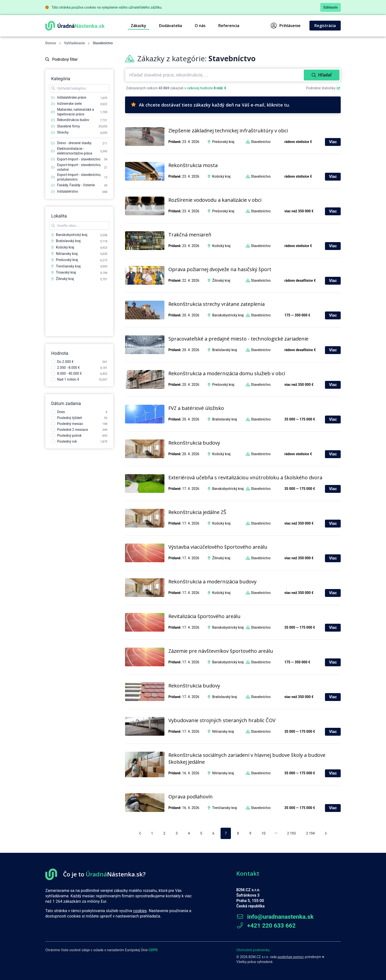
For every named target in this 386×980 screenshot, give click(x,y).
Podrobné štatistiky (323, 88)
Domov (51, 43)
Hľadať (322, 75)
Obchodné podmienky (253, 950)
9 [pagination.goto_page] (250, 833)
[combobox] (215, 75)
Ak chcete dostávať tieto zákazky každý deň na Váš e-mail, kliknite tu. (210, 105)
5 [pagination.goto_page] (201, 833)
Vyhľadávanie (74, 43)
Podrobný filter (62, 59)
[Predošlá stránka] (140, 833)
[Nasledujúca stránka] (326, 833)
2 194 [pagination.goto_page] (310, 833)
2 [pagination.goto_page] (164, 833)
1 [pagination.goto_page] (152, 833)
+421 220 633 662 (266, 926)
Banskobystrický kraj (228, 315)
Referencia (229, 26)
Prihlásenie (286, 26)
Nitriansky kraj (223, 731)
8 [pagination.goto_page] (238, 833)
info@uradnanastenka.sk (275, 917)
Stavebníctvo (261, 142)
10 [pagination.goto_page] (264, 833)
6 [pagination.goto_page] (213, 833)
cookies (140, 911)
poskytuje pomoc (291, 957)
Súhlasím (330, 7)
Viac (333, 142)
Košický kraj (221, 176)
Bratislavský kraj (225, 350)
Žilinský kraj (221, 280)
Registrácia (325, 26)
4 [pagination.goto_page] (189, 833)
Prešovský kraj (223, 142)
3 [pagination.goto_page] (177, 833)
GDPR (153, 950)
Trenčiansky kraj (225, 808)
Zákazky (138, 26)
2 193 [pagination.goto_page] (291, 833)
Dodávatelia (170, 26)
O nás (200, 26)
